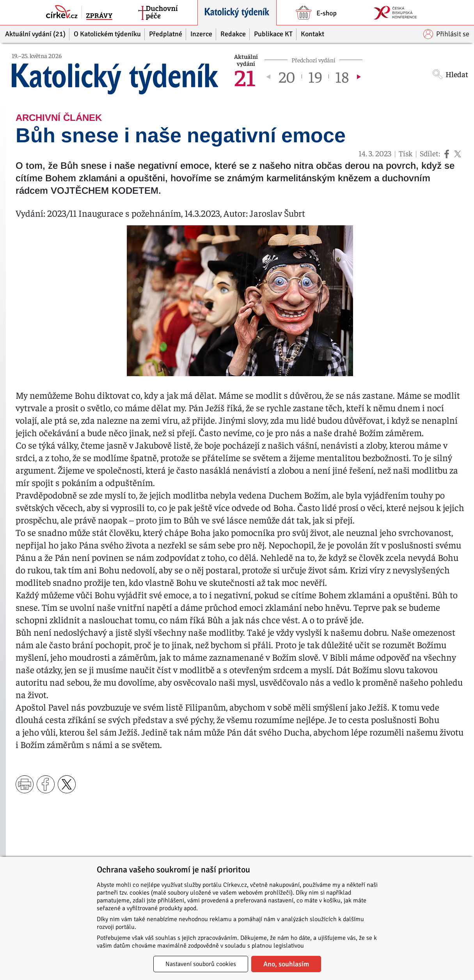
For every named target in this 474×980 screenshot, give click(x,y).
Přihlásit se (446, 34)
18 (342, 76)
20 (287, 76)
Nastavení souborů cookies (201, 964)
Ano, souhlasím (286, 964)
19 (315, 76)
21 (245, 76)
